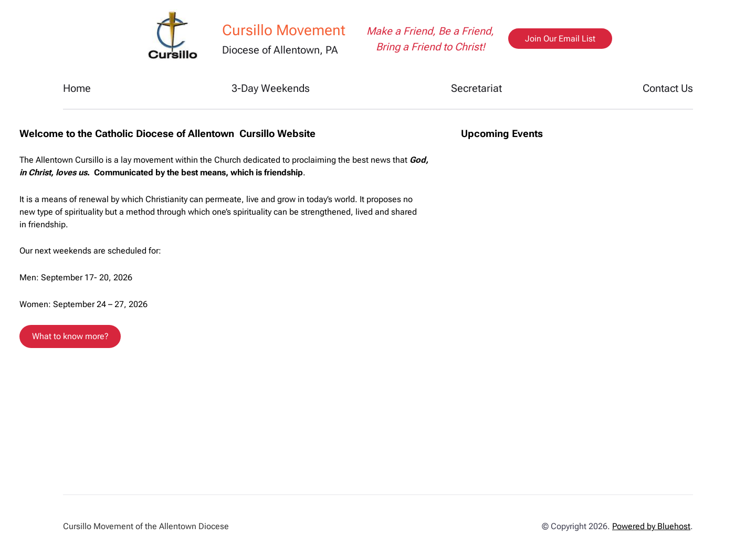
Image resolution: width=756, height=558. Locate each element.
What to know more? (70, 336)
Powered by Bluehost (651, 526)
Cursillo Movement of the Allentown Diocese (146, 526)
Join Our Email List (560, 39)
